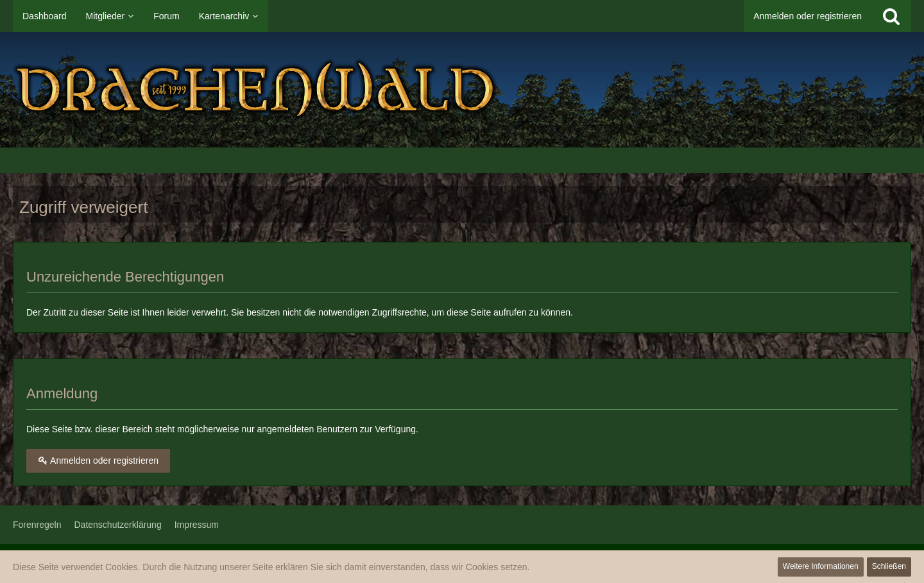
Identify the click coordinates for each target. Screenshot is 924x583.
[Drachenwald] (462, 90)
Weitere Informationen (821, 566)
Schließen (889, 566)
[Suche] (891, 16)
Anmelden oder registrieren (808, 16)
